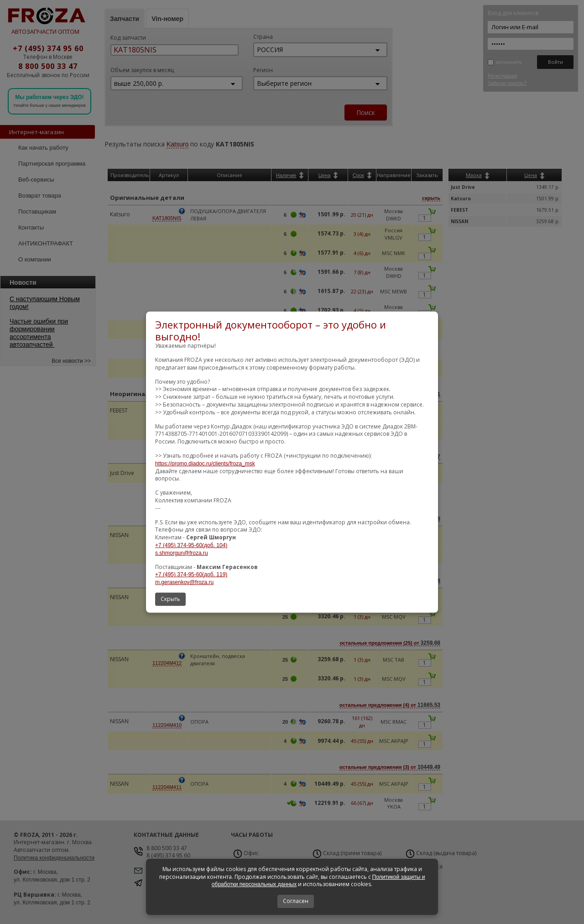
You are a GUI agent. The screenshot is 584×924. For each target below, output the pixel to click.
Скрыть (170, 599)
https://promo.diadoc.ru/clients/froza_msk (205, 464)
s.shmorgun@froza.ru (182, 553)
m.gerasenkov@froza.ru (184, 582)
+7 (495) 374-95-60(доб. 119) (191, 574)
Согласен (296, 901)
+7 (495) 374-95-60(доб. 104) (191, 545)
